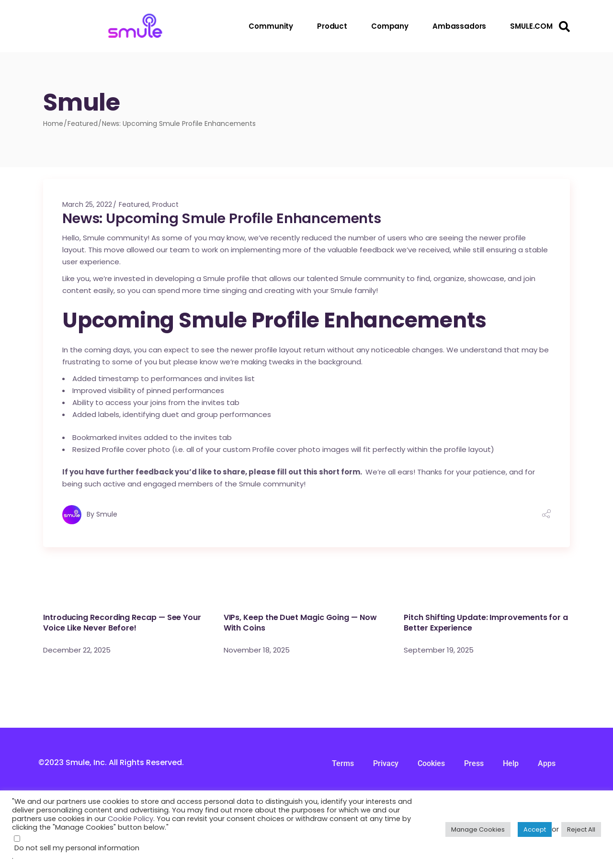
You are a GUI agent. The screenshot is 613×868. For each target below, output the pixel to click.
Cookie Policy (131, 819)
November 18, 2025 (257, 650)
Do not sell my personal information (77, 848)
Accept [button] (535, 829)
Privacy (386, 763)
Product (165, 204)
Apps (547, 763)
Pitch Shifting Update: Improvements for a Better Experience (486, 623)
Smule (107, 514)
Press (474, 763)
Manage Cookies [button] (478, 829)
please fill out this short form (304, 472)
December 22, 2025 (77, 650)
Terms (343, 763)
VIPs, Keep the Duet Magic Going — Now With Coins (300, 623)
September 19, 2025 (439, 650)
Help (511, 763)
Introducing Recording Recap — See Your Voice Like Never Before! (122, 623)
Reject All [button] (581, 829)
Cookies (431, 763)
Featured (83, 124)
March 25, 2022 (87, 204)
